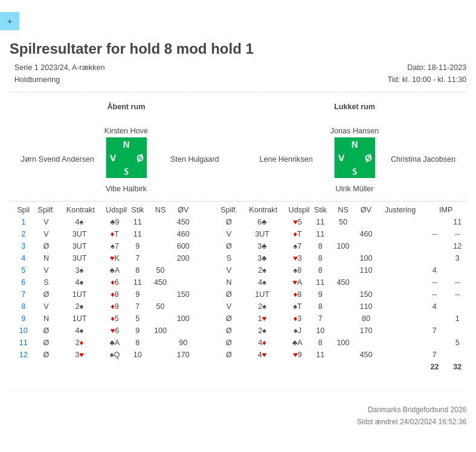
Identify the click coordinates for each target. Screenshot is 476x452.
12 (24, 355)
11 (24, 343)
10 (24, 331)
